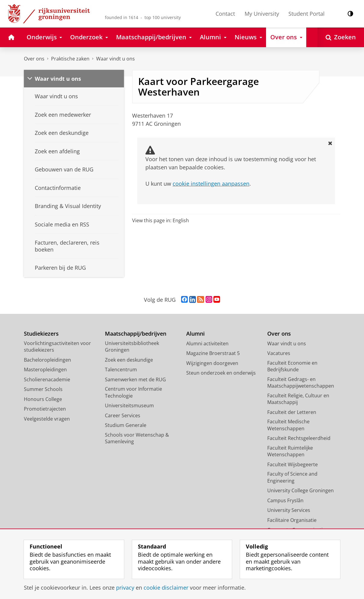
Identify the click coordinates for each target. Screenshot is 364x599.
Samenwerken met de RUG (135, 379)
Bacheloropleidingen (47, 360)
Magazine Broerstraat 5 (213, 353)
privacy (125, 588)
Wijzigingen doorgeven (212, 363)
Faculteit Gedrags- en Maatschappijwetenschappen (301, 383)
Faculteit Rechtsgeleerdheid (299, 438)
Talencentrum (121, 369)
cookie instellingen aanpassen (211, 184)
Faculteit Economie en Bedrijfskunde (292, 366)
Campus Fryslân (285, 500)
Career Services (123, 415)
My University (262, 14)
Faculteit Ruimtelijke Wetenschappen (290, 451)
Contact (225, 14)
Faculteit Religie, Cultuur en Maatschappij (298, 399)
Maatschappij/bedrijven (136, 334)
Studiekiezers (41, 334)
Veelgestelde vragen (47, 419)
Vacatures (279, 353)
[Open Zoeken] (341, 37)
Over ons (34, 59)
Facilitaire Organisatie (292, 520)
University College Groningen (301, 490)
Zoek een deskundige (129, 360)
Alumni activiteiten (207, 343)
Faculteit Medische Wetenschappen (288, 425)
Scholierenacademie (47, 379)
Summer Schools (43, 389)
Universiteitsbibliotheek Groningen (132, 347)
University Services (289, 510)
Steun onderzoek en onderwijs (221, 373)
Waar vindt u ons (115, 59)
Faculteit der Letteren (292, 412)
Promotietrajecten (45, 409)
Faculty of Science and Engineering (292, 477)
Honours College (43, 399)
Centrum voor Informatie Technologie (133, 392)
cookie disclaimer (166, 588)
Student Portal (307, 14)
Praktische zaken (70, 59)
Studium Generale (126, 425)
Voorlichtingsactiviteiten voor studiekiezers (57, 347)
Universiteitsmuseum (129, 405)
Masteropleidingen (45, 369)
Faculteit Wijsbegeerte (292, 464)
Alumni (195, 334)
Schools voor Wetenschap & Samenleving (137, 438)
